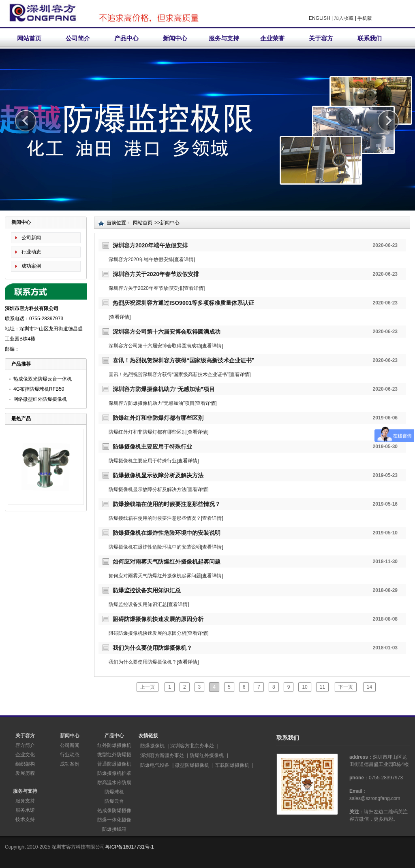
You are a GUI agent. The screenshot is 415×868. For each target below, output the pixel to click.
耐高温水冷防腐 (114, 783)
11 (322, 687)
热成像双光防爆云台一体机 (43, 379)
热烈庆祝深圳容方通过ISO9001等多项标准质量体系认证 (183, 303)
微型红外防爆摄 (114, 755)
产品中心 (126, 38)
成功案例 (31, 266)
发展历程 (25, 773)
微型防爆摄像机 (192, 765)
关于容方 (321, 38)
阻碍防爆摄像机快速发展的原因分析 (158, 619)
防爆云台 (114, 801)
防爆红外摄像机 (207, 755)
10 (305, 687)
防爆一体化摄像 (114, 820)
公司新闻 (31, 238)
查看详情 (184, 260)
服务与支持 (224, 38)
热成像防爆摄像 (114, 811)
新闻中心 (175, 38)
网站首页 (29, 38)
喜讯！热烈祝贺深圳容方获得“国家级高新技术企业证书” (184, 360)
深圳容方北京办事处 (192, 746)
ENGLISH (320, 18)
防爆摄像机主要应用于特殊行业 (152, 447)
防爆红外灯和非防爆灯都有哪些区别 (158, 418)
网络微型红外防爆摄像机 (40, 399)
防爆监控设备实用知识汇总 (147, 590)
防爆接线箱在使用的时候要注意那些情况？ (167, 504)
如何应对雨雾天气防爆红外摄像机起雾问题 (167, 562)
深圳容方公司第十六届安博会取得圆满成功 (167, 332)
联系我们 (370, 38)
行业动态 (31, 252)
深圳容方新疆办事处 (162, 755)
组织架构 (25, 764)
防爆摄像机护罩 (114, 773)
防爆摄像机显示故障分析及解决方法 (158, 475)
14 (369, 687)
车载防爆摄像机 (232, 765)
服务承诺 (25, 810)
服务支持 (25, 801)
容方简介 (25, 745)
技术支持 (25, 819)
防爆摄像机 (152, 746)
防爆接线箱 (114, 829)
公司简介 (78, 38)
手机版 (365, 18)
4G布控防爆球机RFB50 (39, 389)
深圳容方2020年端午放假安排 (150, 245)
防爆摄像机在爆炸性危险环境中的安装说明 (167, 533)
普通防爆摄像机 (114, 764)
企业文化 (25, 755)
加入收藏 (344, 18)
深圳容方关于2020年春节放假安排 (156, 274)
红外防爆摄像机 (114, 745)
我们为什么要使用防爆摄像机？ (152, 648)
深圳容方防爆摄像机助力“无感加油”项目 (164, 389)
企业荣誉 (272, 38)
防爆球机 (114, 792)
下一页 (346, 687)
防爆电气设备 (155, 765)
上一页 (148, 687)
